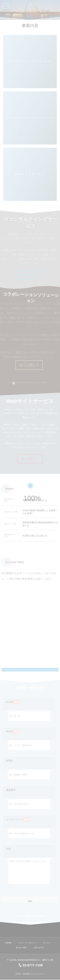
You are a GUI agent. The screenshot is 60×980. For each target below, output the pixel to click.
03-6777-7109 (30, 966)
